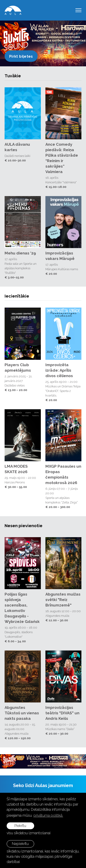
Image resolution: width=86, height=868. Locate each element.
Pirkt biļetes (21, 56)
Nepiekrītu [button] (20, 844)
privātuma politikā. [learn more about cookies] (48, 815)
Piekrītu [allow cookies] (20, 826)
